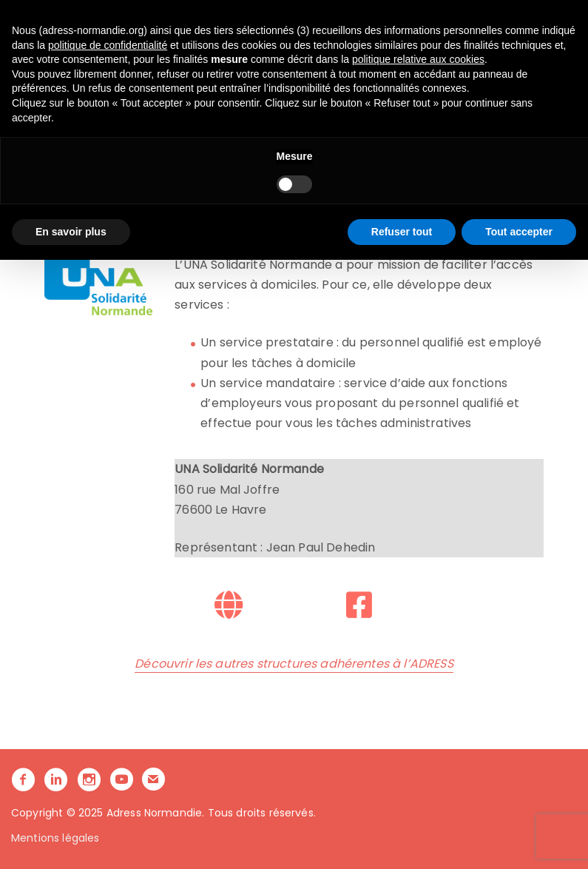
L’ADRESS (185, 64)
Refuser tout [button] (402, 840)
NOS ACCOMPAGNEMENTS (297, 64)
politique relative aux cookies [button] (418, 668)
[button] (305, 87)
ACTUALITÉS (191, 84)
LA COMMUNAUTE (429, 64)
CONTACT (258, 84)
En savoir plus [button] (71, 840)
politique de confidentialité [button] (108, 654)
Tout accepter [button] (519, 840)
